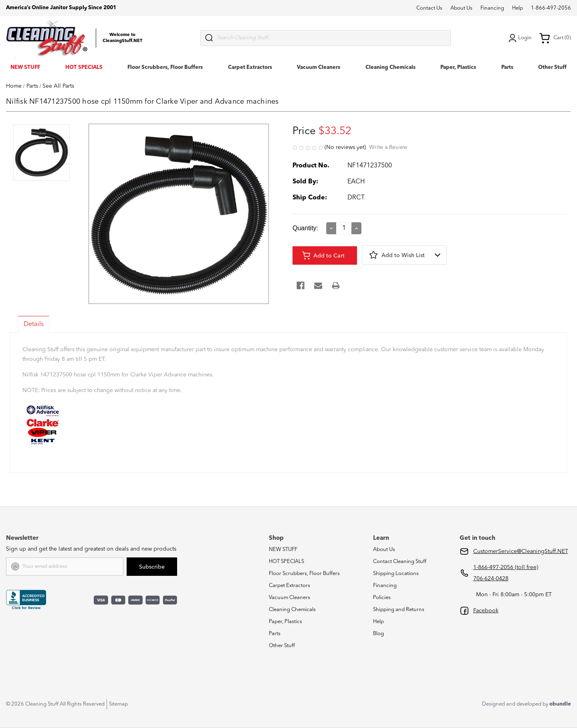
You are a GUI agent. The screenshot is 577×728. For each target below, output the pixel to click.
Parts (507, 67)
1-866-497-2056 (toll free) (506, 567)
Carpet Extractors (250, 67)
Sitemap (118, 704)
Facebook (486, 611)
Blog (378, 634)
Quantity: (305, 228)
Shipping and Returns (399, 610)
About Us (461, 8)
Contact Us (429, 8)
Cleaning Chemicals (390, 67)
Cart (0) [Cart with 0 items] (555, 38)
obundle (560, 704)
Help (517, 8)
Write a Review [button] (388, 147)
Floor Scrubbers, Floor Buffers (165, 67)
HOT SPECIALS (84, 67)
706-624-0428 (491, 579)
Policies (382, 598)
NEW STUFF (25, 67)
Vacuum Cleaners (319, 67)
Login (519, 38)
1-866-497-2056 (551, 8)
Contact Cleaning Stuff (400, 562)
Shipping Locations (396, 574)
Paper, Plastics (458, 67)
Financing (492, 8)
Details (34, 324)
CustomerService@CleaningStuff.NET (521, 551)
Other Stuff (552, 67)
